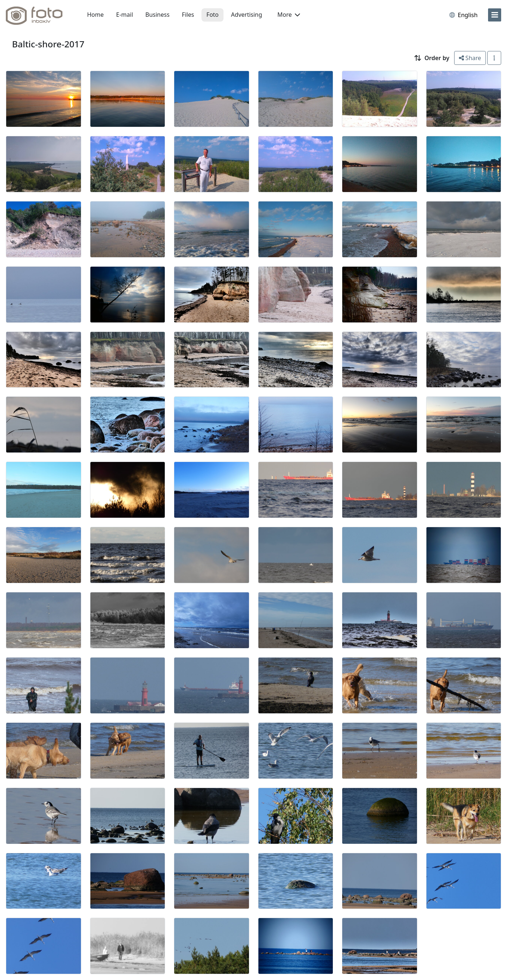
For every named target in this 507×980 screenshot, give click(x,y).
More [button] (289, 15)
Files (188, 15)
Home (95, 15)
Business (157, 15)
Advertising (247, 15)
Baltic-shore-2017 (48, 44)
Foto (212, 15)
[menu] (495, 15)
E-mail (125, 15)
